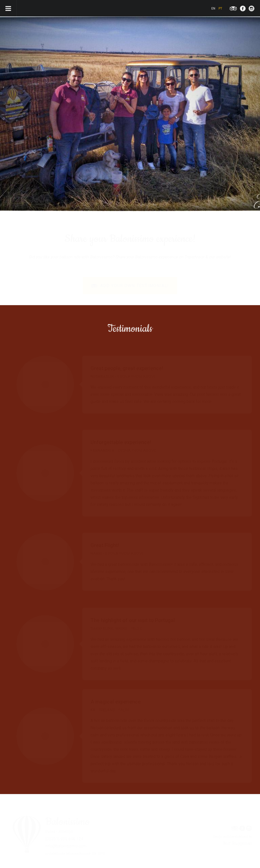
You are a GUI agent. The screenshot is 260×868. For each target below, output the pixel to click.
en (213, 8)
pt (221, 8)
